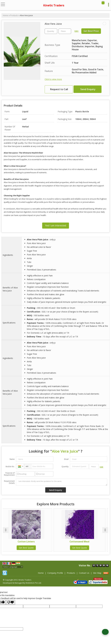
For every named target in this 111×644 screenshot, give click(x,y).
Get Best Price (91, 31)
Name (12, 459)
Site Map (97, 573)
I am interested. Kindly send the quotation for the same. (62, 482)
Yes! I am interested (56, 226)
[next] (105, 530)
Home (5, 15)
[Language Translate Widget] (13, 567)
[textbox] (65, 31)
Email (66, 459)
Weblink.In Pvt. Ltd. (34, 583)
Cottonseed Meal (82, 542)
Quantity (65, 467)
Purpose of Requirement (9, 474)
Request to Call (59, 89)
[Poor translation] (11, 602)
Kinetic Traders (54, 5)
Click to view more (53, 79)
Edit (77, 31)
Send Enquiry (88, 89)
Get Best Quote (29, 548)
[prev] (6, 530)
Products (14, 15)
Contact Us (84, 573)
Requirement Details (9, 482)
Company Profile (55, 573)
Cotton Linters (29, 542)
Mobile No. (10, 467)
